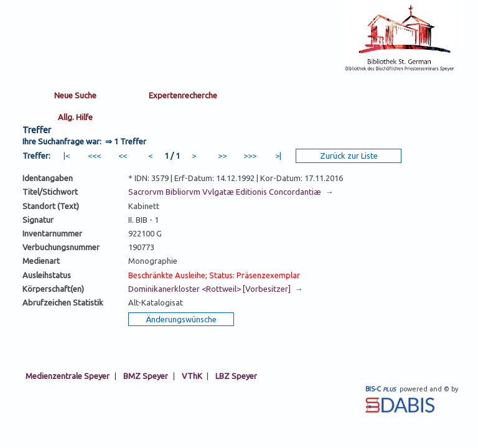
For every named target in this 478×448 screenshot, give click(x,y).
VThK (192, 376)
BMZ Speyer (146, 376)
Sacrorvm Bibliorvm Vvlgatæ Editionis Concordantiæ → (231, 192)
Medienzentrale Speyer (68, 376)
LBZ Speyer (236, 376)
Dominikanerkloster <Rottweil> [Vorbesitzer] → (215, 289)
